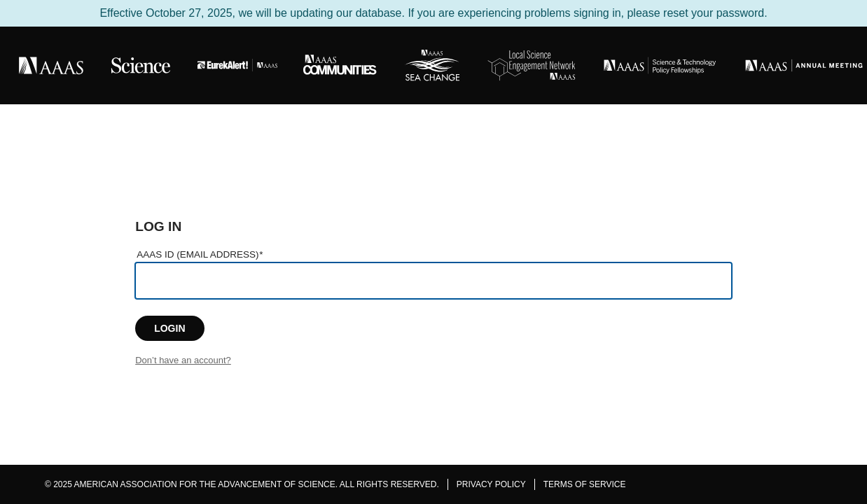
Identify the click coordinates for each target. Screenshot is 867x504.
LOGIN (169, 328)
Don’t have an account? (183, 360)
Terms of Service (585, 484)
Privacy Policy (491, 484)
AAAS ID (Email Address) (200, 254)
